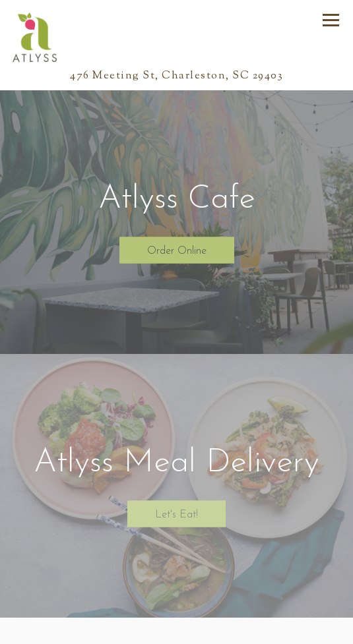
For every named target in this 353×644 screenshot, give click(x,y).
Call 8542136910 (177, 631)
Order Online (177, 250)
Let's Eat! (176, 514)
